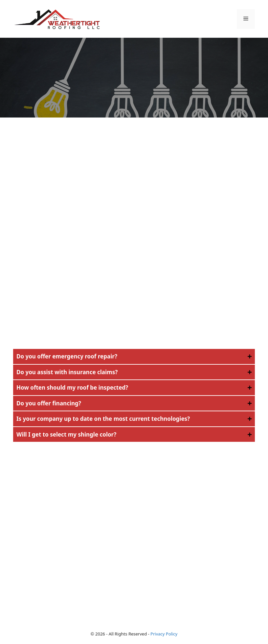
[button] (134, 356)
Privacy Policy (164, 634)
